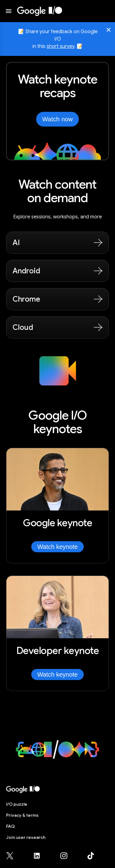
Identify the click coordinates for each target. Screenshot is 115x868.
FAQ (10, 826)
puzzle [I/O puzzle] (17, 804)
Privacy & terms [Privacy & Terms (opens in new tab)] (22, 815)
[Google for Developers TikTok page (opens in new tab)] (91, 856)
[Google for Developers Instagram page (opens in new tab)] (67, 856)
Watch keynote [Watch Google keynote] (58, 547)
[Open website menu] (9, 11)
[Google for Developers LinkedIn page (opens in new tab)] (40, 856)
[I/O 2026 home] (40, 11)
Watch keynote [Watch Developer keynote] (58, 674)
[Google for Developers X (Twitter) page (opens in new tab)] (13, 856)
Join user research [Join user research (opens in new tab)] (26, 837)
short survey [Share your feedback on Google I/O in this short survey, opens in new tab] (60, 46)
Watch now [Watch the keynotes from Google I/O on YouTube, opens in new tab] (58, 119)
